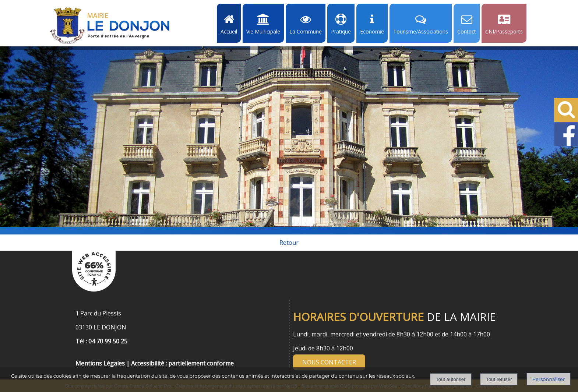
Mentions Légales (100, 363)
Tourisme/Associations (421, 31)
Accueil (229, 31)
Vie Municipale (263, 31)
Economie (372, 31)
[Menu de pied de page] (83, 355)
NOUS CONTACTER (329, 362)
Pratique (341, 31)
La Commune (306, 31)
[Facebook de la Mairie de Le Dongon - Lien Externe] (566, 145)
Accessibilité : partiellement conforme (182, 363)
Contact (467, 31)
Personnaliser (549, 379)
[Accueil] (110, 26)
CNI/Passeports (504, 31)
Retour (289, 243)
